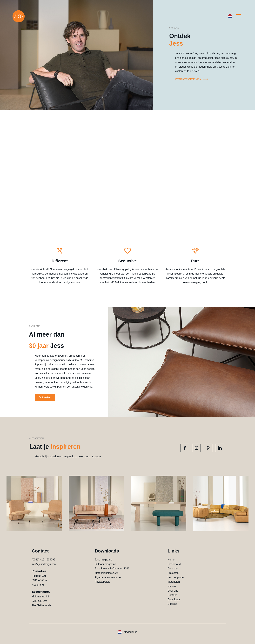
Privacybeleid (102, 582)
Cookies (172, 604)
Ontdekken (45, 397)
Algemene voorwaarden (108, 577)
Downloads (174, 599)
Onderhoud (174, 564)
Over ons (173, 591)
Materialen (174, 582)
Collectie (172, 569)
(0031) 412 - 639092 (44, 560)
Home (171, 560)
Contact (172, 595)
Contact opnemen (192, 79)
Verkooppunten (176, 577)
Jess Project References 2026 (112, 569)
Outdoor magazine (105, 564)
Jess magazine (103, 560)
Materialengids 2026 (106, 573)
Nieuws (172, 586)
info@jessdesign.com (44, 564)
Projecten (173, 573)
